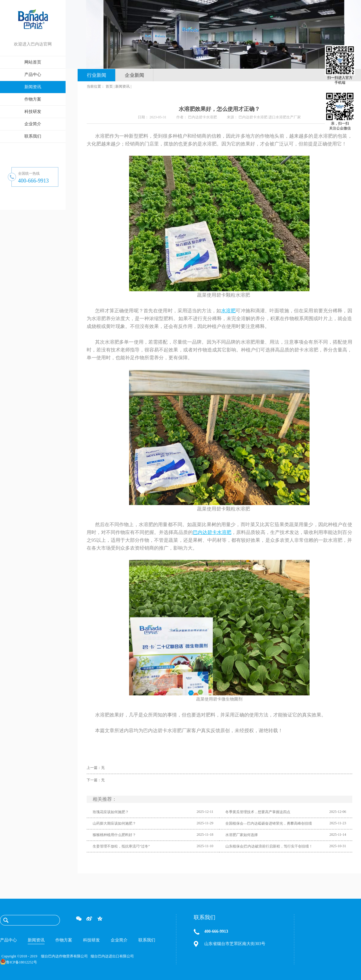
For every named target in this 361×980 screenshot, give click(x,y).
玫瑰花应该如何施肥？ (111, 812)
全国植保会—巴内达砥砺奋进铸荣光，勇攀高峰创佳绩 (269, 823)
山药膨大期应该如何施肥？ (114, 823)
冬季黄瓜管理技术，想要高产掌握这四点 (258, 812)
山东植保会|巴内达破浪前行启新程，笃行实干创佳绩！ (269, 846)
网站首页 (33, 62)
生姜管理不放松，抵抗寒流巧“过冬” (121, 846)
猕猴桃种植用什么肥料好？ (114, 835)
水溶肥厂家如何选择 (242, 835)
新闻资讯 (122, 86)
